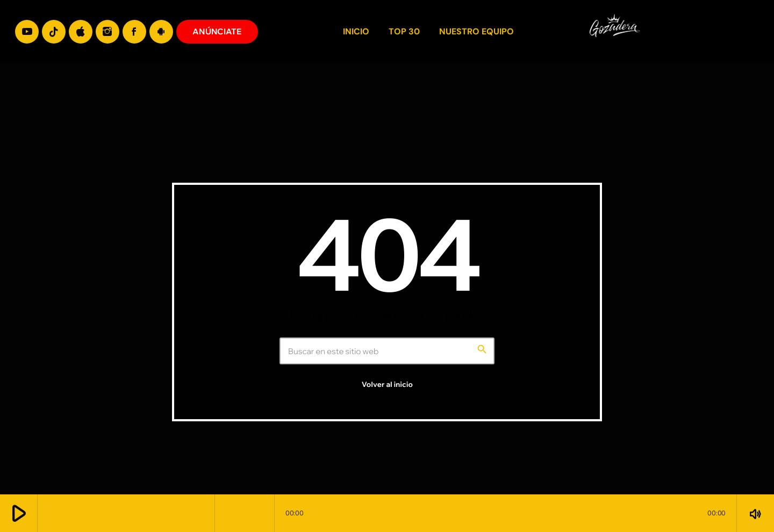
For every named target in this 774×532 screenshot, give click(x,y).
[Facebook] (134, 32)
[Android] (161, 32)
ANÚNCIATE (217, 31)
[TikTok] (54, 32)
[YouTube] (27, 32)
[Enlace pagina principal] (746, 32)
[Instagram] (107, 32)
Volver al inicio (387, 385)
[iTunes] (81, 32)
